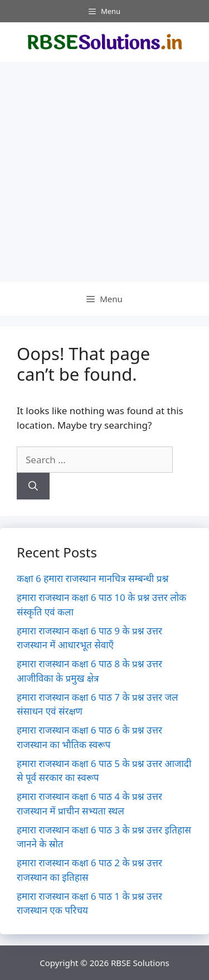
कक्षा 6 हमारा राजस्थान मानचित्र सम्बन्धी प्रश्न (93, 578)
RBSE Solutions (140, 963)
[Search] (33, 486)
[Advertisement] (104, 172)
